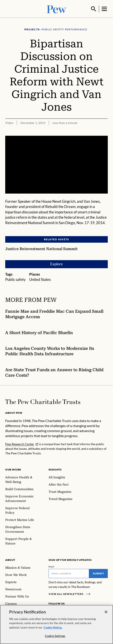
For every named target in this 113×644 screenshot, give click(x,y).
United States (40, 279)
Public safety (15, 279)
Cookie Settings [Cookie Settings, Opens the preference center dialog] (55, 637)
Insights (55, 469)
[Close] (106, 613)
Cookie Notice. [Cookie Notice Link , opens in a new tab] (53, 628)
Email (51, 566)
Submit (98, 573)
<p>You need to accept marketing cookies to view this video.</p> (56, 164)
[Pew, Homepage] (57, 9)
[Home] (43, 401)
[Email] (69, 573)
